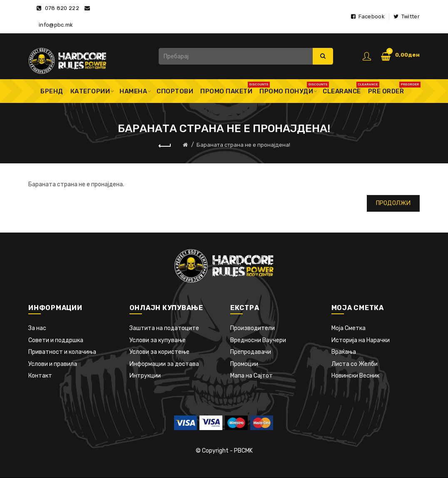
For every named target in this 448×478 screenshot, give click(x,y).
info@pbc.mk (56, 25)
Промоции (244, 364)
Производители (253, 328)
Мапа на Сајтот (251, 376)
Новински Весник (355, 376)
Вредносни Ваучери (258, 340)
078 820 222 (62, 8)
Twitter (407, 16)
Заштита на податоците (164, 328)
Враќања (344, 352)
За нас (37, 328)
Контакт (40, 376)
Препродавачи (251, 352)
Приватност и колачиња (62, 352)
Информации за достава (164, 364)
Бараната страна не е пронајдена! (243, 145)
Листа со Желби (355, 364)
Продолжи (393, 203)
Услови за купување (158, 340)
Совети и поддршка (56, 340)
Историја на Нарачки (361, 340)
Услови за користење (159, 352)
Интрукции (145, 376)
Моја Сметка (348, 328)
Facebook (368, 16)
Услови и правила (53, 364)
